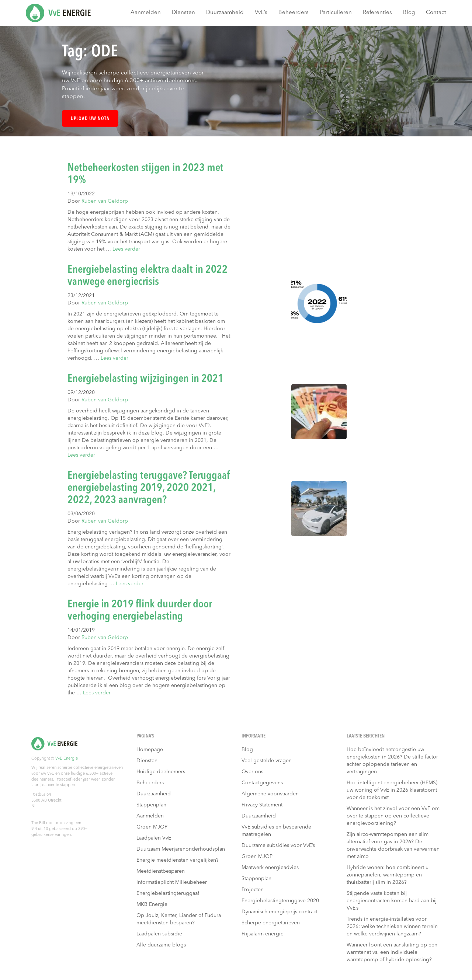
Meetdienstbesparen (161, 871)
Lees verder (126, 249)
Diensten (183, 13)
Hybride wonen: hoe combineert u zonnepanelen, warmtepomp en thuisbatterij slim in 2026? (388, 875)
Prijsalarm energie (263, 934)
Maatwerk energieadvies (270, 868)
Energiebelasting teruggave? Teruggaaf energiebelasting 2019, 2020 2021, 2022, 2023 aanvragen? (149, 488)
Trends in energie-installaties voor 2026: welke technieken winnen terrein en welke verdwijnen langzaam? (392, 927)
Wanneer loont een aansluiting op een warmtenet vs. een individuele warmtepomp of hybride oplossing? (392, 952)
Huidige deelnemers (161, 772)
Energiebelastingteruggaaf (168, 893)
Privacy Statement (262, 805)
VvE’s (261, 13)
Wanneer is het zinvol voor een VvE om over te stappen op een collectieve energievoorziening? (393, 816)
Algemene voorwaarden (270, 794)
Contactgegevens (262, 783)
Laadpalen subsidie (159, 934)
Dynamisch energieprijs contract (280, 912)
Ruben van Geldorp (105, 201)
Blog (409, 13)
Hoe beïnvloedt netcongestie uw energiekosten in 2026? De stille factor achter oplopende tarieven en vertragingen (392, 761)
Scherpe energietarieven (271, 923)
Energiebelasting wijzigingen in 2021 (145, 379)
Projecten (253, 890)
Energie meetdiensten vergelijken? (178, 860)
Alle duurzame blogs (161, 945)
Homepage (150, 750)
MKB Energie (152, 904)
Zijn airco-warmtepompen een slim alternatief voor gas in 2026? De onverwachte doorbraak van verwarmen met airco (393, 845)
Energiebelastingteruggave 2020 (280, 901)
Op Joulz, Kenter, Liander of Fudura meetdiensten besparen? (179, 919)
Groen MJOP (152, 827)
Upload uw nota (90, 119)
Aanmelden (146, 13)
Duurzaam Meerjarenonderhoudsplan (181, 849)
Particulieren (336, 13)
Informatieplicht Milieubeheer (172, 882)
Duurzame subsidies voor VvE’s (278, 845)
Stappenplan (151, 805)
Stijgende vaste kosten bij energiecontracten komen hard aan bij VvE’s (392, 901)
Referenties (377, 13)
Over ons (252, 772)
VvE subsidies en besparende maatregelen (276, 831)
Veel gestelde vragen (267, 761)
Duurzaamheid (225, 13)
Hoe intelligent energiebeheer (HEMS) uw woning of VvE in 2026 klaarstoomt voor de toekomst (392, 790)
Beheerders (294, 13)
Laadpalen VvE (154, 838)
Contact (436, 13)
